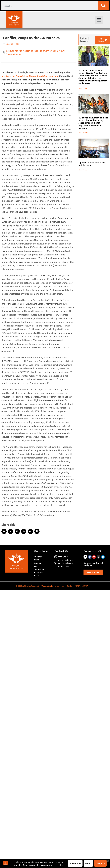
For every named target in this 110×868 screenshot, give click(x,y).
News (62, 51)
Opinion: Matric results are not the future (92, 164)
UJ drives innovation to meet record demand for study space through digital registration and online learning (93, 123)
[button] (99, 20)
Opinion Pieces (13, 54)
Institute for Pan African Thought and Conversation (32, 51)
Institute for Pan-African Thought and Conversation (30, 76)
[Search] (103, 6)
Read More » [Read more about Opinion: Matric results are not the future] (83, 170)
